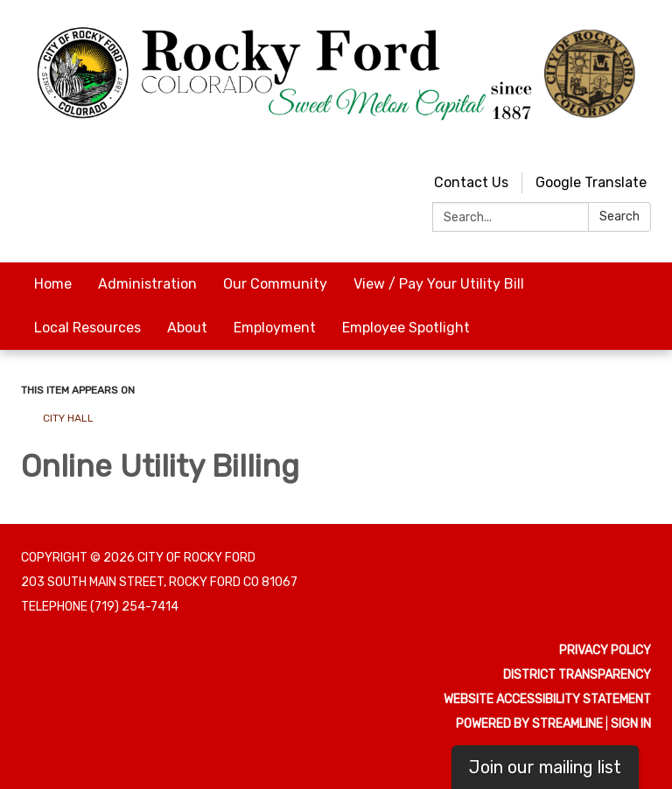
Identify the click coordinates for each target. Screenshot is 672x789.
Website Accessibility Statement (547, 699)
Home (53, 284)
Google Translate (591, 182)
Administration (147, 284)
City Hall (68, 418)
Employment (275, 328)
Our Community (275, 284)
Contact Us (471, 182)
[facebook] (640, 144)
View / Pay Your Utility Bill (439, 284)
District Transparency (577, 675)
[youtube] (608, 144)
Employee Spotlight (406, 328)
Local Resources (87, 328)
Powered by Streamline (529, 724)
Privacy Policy (605, 650)
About (187, 328)
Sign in (631, 724)
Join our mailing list (545, 767)
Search (619, 216)
